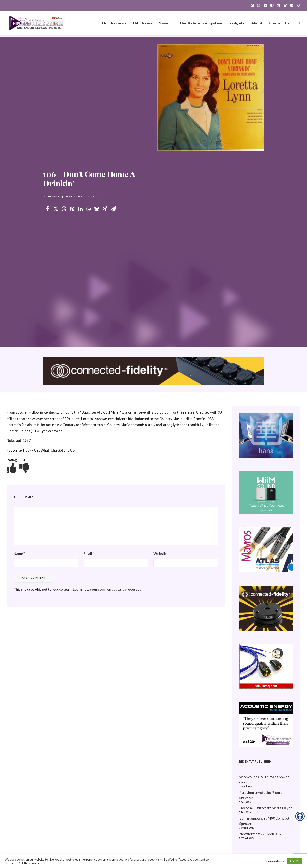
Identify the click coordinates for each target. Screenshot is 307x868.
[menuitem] (252, 5)
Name (19, 365)
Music (166, 24)
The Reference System (201, 24)
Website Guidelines (256, 792)
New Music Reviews (189, 805)
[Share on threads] (64, 115)
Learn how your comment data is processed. (108, 401)
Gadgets (237, 24)
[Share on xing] (105, 115)
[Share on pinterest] (72, 115)
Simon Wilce (75, 103)
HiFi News (143, 24)
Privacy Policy (251, 780)
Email (89, 365)
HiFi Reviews (114, 24)
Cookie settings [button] (274, 861)
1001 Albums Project (190, 798)
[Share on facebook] (47, 115)
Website (160, 365)
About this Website (255, 786)
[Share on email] (113, 115)
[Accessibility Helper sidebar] (300, 816)
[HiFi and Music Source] (36, 24)
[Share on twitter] (56, 115)
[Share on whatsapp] (88, 115)
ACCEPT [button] (295, 861)
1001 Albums (52, 103)
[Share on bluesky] (97, 115)
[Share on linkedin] (80, 115)
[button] (252, 5)
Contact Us (279, 24)
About (257, 24)
